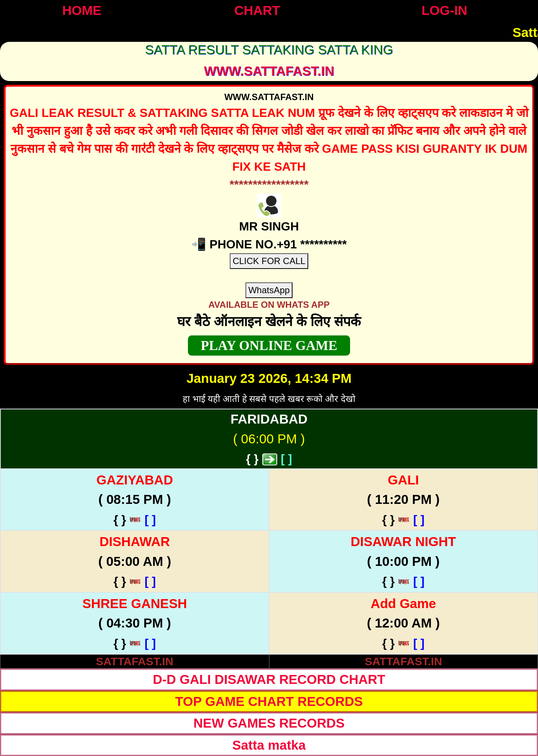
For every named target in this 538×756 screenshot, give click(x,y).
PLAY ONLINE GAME (269, 346)
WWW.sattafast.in (269, 71)
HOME (82, 10)
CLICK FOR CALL (269, 261)
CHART (257, 10)
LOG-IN (444, 10)
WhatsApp (269, 290)
